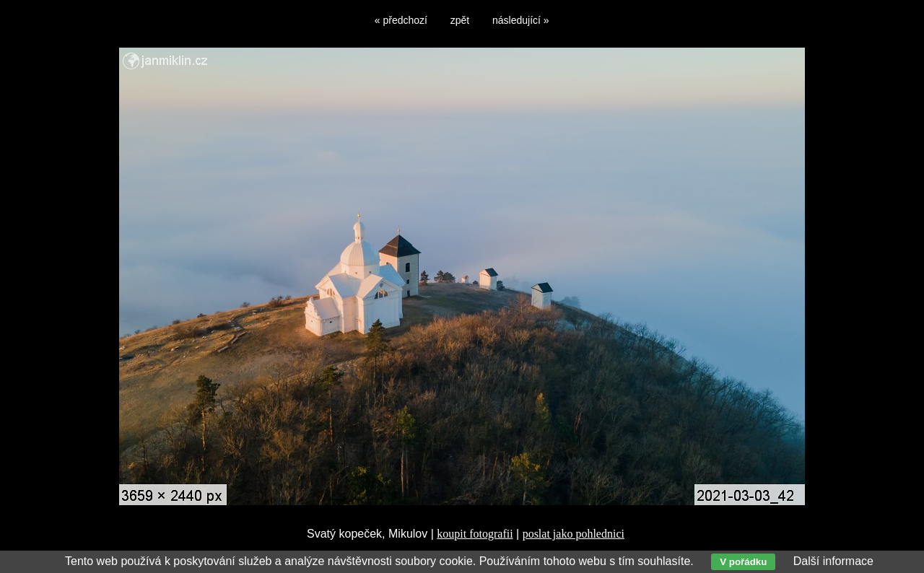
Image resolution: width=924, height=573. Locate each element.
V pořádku (743, 562)
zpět (460, 20)
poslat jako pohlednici (574, 534)
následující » (521, 20)
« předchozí (401, 20)
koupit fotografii (475, 534)
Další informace (833, 561)
